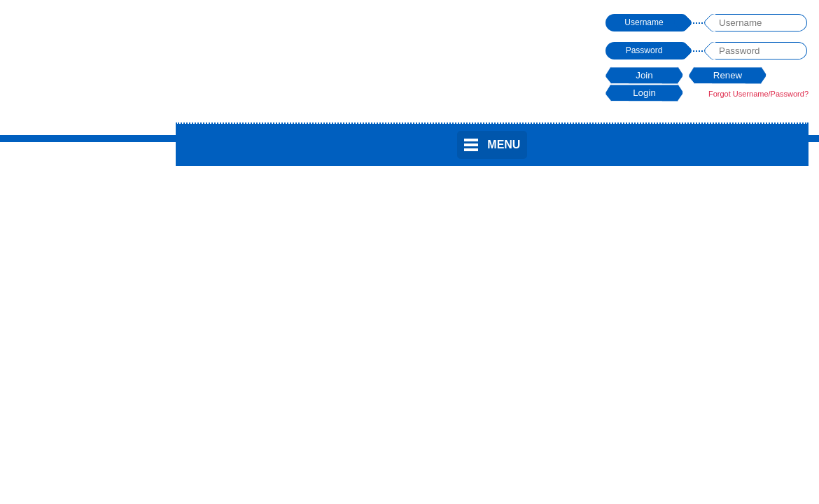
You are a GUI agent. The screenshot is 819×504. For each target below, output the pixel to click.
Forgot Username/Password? (758, 94)
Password (644, 50)
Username (644, 22)
